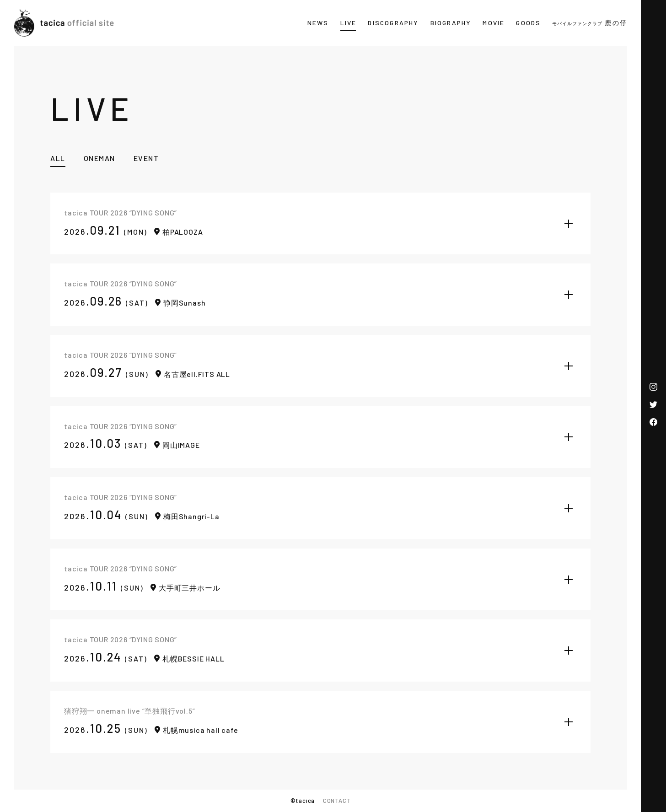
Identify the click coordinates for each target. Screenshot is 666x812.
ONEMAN (99, 158)
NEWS (318, 23)
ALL (58, 158)
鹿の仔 (590, 23)
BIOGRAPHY (451, 23)
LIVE (349, 23)
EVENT (146, 158)
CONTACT (337, 801)
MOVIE (494, 23)
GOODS (528, 23)
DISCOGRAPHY (393, 23)
